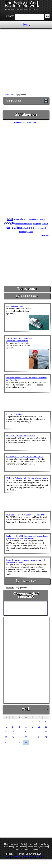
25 (46, 737)
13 (13, 732)
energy (42, 219)
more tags (45, 235)
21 (19, 737)
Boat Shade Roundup (15, 307)
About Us (15, 844)
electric (36, 219)
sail (9, 228)
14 (19, 732)
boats (24, 219)
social (43, 228)
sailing (17, 227)
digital (30, 219)
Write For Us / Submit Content (34, 844)
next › (27, 296)
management (21, 224)
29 (26, 742)
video (31, 232)
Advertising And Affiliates (15, 847)
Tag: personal (13, 101)
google (10, 223)
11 (46, 727)
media (29, 224)
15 (26, 732)
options (38, 224)
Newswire (9, 95)
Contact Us (19, 849)
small (37, 228)
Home (26, 24)
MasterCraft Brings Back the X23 (26, 122)
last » (34, 296)
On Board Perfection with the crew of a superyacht (27, 478)
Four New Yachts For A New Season (21, 436)
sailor (25, 228)
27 (13, 742)
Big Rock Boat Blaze (14, 414)
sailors (31, 228)
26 (6, 742)
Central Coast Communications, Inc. (23, 857)
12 (6, 732)
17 (39, 732)
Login (28, 849)
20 (13, 737)
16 (33, 732)
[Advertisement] (26, 61)
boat (10, 219)
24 (39, 737)
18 (46, 732)
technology (24, 232)
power (45, 224)
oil (34, 224)
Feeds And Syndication (38, 847)
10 (39, 727)
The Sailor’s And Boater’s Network (22, 4)
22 (26, 737)
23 (33, 737)
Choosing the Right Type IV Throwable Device (25, 457)
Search (10, 16)
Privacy (35, 849)
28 (19, 742)
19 (6, 737)
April (26, 709)
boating (17, 219)
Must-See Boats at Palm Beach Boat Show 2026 (26, 515)
